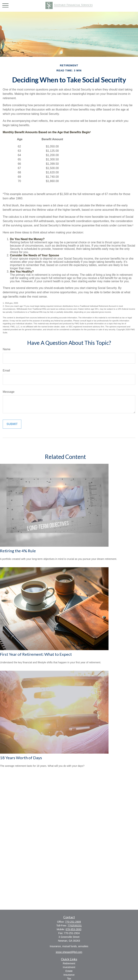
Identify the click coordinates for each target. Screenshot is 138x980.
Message (9, 392)
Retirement (69, 963)
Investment (69, 967)
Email (6, 370)
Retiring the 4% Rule (18, 551)
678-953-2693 (73, 929)
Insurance (69, 975)
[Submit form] (12, 424)
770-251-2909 (73, 922)
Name (7, 349)
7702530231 (75, 926)
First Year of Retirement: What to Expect (36, 654)
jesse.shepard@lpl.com (69, 952)
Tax (69, 979)
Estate (69, 971)
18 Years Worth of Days (21, 758)
